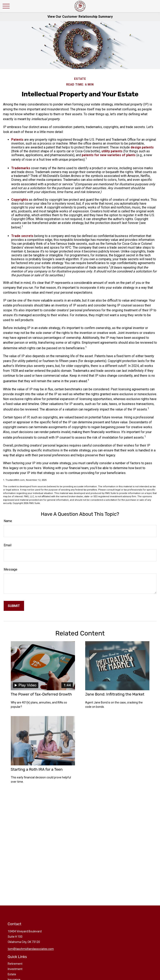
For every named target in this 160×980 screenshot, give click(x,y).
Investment (15, 969)
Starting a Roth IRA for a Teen (37, 769)
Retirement (15, 964)
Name (8, 521)
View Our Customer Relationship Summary (80, 17)
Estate (12, 974)
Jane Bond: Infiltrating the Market (115, 694)
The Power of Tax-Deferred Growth (41, 694)
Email (8, 545)
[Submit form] (14, 606)
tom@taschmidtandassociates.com (31, 949)
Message (10, 569)
